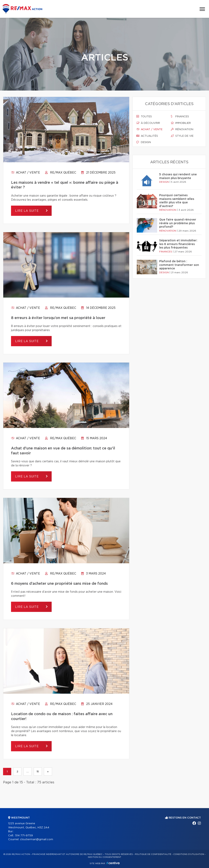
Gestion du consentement (104, 857)
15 (38, 772)
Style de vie (182, 136)
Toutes (144, 116)
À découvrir (148, 123)
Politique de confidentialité (153, 854)
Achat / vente (26, 173)
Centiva (113, 863)
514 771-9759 (24, 836)
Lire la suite (27, 211)
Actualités (147, 136)
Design (144, 142)
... (27, 772)
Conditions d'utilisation (189, 854)
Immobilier (181, 123)
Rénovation (182, 129)
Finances (180, 116)
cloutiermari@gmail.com (37, 839)
